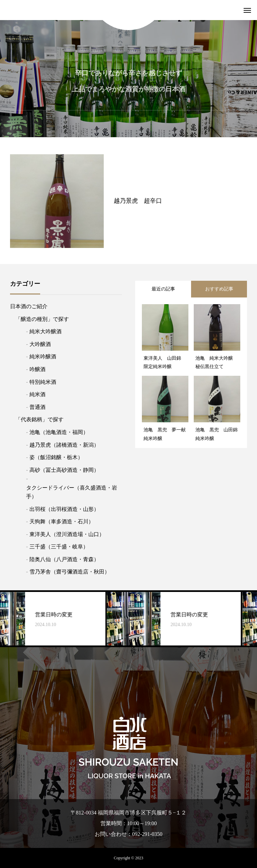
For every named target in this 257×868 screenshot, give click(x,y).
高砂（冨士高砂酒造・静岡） (64, 470)
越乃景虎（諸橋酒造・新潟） (64, 445)
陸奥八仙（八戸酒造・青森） (64, 559)
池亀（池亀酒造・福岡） (59, 432)
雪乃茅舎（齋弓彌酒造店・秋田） (70, 572)
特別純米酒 (43, 382)
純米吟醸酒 (43, 357)
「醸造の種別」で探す (42, 319)
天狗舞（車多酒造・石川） (62, 522)
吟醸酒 (37, 369)
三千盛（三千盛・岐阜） (59, 547)
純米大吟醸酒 (46, 331)
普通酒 (37, 407)
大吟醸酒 (40, 344)
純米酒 (37, 394)
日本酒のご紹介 (29, 306)
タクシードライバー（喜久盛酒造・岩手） (72, 492)
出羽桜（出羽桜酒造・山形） (64, 509)
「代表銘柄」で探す (39, 419)
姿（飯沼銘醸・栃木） (56, 457)
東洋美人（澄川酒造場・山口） (67, 534)
